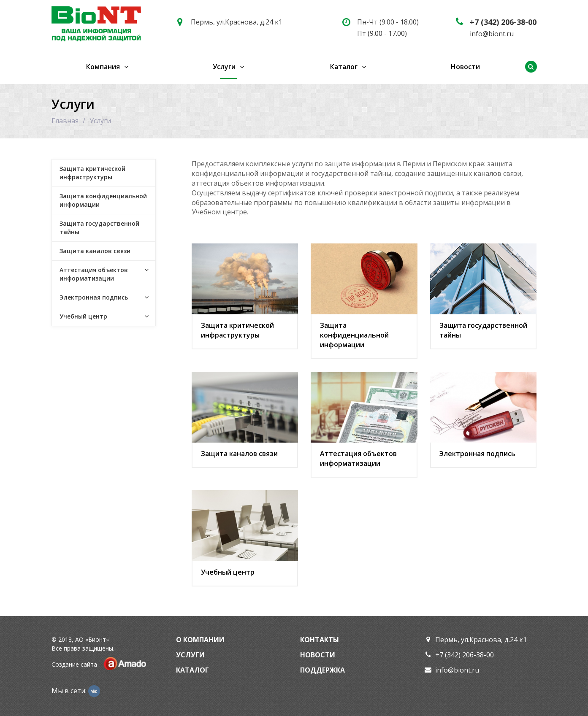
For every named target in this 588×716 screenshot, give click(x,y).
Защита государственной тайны (483, 330)
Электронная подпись (477, 454)
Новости (465, 67)
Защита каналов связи (239, 454)
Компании (204, 640)
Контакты (320, 640)
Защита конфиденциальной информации (354, 335)
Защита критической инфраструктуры (237, 330)
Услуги (224, 67)
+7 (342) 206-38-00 (503, 22)
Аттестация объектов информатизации (358, 458)
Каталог (344, 67)
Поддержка (322, 670)
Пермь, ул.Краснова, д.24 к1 (237, 22)
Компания (103, 67)
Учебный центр (228, 572)
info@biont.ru (492, 34)
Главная (65, 121)
